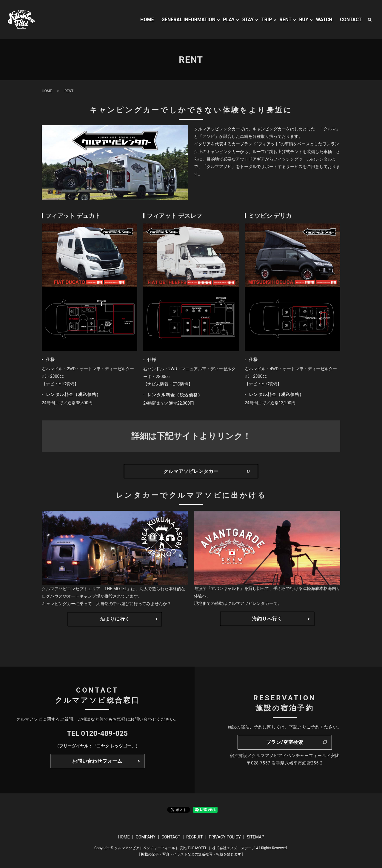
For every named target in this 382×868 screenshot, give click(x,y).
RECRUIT (194, 837)
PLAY (229, 20)
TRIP (267, 20)
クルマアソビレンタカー (191, 471)
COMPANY (146, 837)
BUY (304, 20)
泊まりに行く (115, 619)
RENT (286, 20)
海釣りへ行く (267, 619)
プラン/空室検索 (285, 742)
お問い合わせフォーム (97, 761)
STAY (248, 20)
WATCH (324, 20)
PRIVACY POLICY (225, 837)
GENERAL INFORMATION (188, 20)
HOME (147, 20)
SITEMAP (256, 837)
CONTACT (351, 20)
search (370, 20)
